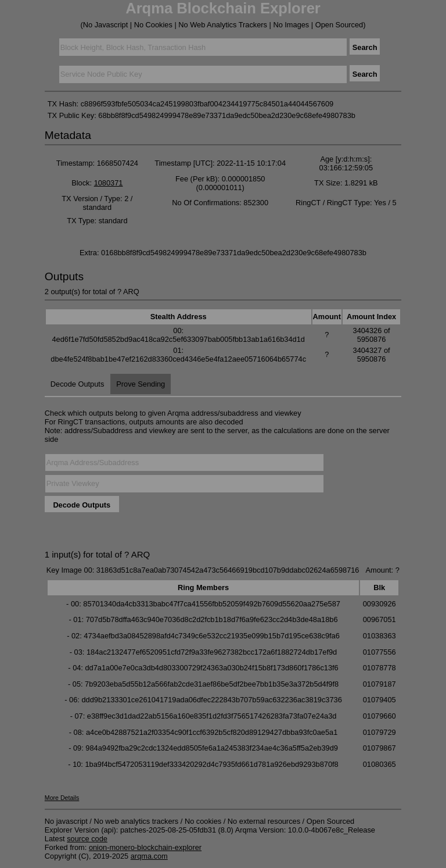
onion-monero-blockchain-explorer (145, 847)
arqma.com (149, 856)
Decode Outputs (77, 384)
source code (87, 839)
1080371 (109, 183)
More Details (62, 798)
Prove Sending (141, 384)
